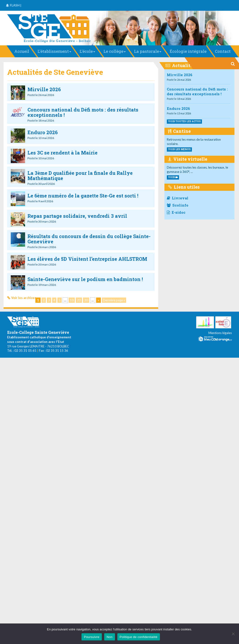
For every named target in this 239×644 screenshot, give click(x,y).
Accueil (22, 51)
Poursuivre (92, 637)
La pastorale (148, 51)
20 (79, 300)
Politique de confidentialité (139, 637)
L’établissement (54, 51)
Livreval (178, 198)
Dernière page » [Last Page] (114, 300)
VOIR (173, 177)
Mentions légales (220, 333)
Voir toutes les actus (184, 121)
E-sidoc (176, 212)
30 (86, 300)
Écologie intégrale (188, 51)
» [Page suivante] (98, 300)
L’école (87, 51)
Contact (223, 51)
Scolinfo (178, 205)
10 (72, 300)
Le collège (115, 51)
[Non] (233, 634)
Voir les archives (24, 298)
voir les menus (179, 149)
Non (110, 637)
